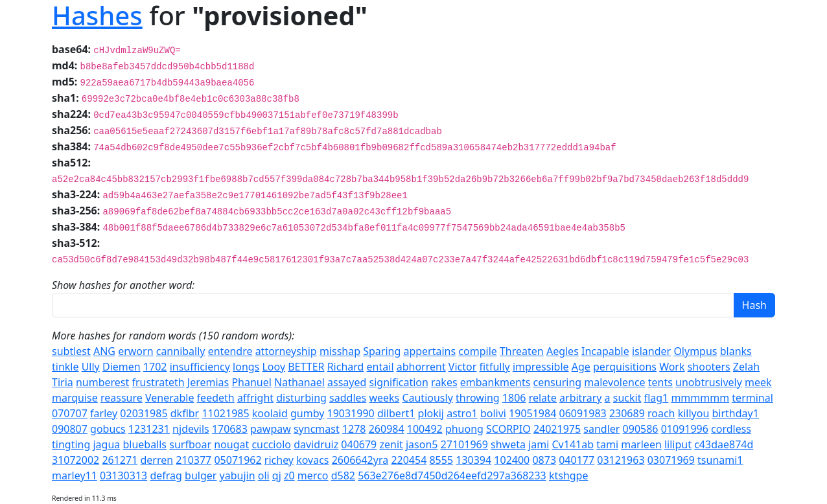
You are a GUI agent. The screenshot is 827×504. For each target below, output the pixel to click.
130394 (473, 460)
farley (104, 413)
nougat (231, 444)
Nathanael (299, 382)
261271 (120, 460)
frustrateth (158, 382)
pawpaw (271, 429)
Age (581, 367)
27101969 (464, 444)
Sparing (382, 351)
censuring (558, 382)
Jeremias (208, 382)
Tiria (63, 382)
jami (539, 444)
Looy (274, 367)
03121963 (621, 460)
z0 (289, 475)
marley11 (75, 475)
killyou (694, 413)
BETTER (306, 367)
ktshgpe (569, 475)
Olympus (695, 351)
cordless (731, 429)
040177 (577, 460)
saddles (348, 398)
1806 (514, 398)
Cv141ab (573, 444)
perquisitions (625, 367)
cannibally (181, 351)
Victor (462, 367)
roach (661, 413)
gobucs (108, 429)
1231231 (149, 429)
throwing (478, 398)
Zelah (746, 367)
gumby (307, 413)
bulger (201, 475)
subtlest (71, 351)
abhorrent (421, 367)
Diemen (122, 367)
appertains (429, 351)
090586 (641, 429)
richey (279, 460)
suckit (627, 398)
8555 (441, 460)
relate (543, 398)
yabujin (238, 475)
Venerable (169, 398)
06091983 (583, 413)
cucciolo (271, 444)
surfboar (190, 444)
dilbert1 (396, 413)
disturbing (301, 398)
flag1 (657, 398)
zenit (391, 444)
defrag (166, 475)
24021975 (557, 429)
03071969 (671, 460)
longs (246, 367)
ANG (104, 351)
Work (672, 367)
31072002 (76, 460)
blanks (736, 351)
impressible (541, 367)
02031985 (144, 413)
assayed (347, 382)
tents (660, 382)
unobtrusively (709, 382)
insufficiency (200, 367)
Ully (91, 367)
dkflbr (185, 413)
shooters (709, 367)
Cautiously (427, 398)
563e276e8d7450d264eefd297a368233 (452, 475)
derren (157, 460)
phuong (464, 429)
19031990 (350, 413)
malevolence (614, 382)
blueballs (145, 444)
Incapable (605, 351)
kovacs (312, 460)
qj (277, 475)
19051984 (532, 413)
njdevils (191, 429)
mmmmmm (700, 398)
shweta (508, 444)
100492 (425, 429)
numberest (102, 382)
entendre (230, 351)
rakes (444, 382)
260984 (387, 429)
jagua (106, 444)
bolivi (493, 413)
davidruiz (316, 444)
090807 (70, 429)
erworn (135, 351)
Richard (346, 367)
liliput (678, 444)
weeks (384, 398)
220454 (409, 460)
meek (758, 382)
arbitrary (580, 398)
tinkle (65, 367)
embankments (495, 382)
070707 (70, 413)
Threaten (522, 351)
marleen (641, 444)
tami (607, 444)
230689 (627, 413)
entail (380, 367)
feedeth (216, 398)
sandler (601, 429)
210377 (193, 460)
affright (255, 398)
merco (313, 475)
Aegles (563, 351)
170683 (230, 429)
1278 (354, 429)
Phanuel (251, 382)
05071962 (238, 460)
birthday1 (736, 413)
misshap (340, 351)
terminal (752, 398)
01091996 (685, 429)
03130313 (123, 475)
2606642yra (360, 460)
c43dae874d (724, 444)
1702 (155, 367)
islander (651, 351)
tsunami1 (720, 460)
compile (477, 351)
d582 (343, 475)
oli (264, 475)
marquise (75, 398)
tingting (71, 444)
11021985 (225, 413)
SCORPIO (508, 429)
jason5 (422, 444)
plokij (431, 413)
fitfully (494, 367)
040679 (359, 444)
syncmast (317, 429)
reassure (122, 398)
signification (399, 382)
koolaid (270, 413)
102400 (512, 460)
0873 (544, 460)
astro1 (462, 413)
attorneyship (286, 351)
